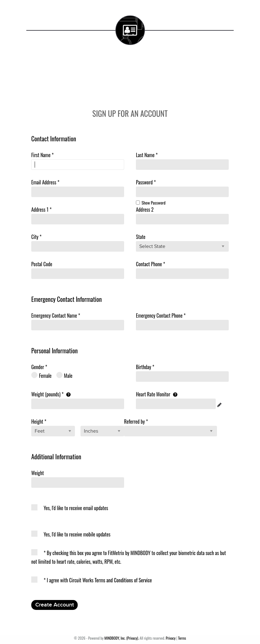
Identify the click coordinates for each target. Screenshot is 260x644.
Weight (38, 473)
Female (41, 375)
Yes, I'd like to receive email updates (70, 508)
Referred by (136, 421)
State (141, 237)
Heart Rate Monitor (157, 394)
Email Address (45, 182)
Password (146, 182)
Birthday (145, 367)
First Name (42, 155)
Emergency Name (56, 315)
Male (65, 375)
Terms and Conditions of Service (123, 580)
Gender (39, 367)
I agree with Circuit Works (92, 580)
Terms (182, 638)
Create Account (55, 605)
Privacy (171, 638)
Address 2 (145, 210)
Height (39, 421)
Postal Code (42, 264)
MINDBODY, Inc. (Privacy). (121, 638)
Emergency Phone (161, 315)
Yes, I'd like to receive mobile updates (71, 534)
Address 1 (41, 210)
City (36, 237)
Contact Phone (150, 264)
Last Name (147, 155)
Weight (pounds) (51, 394)
